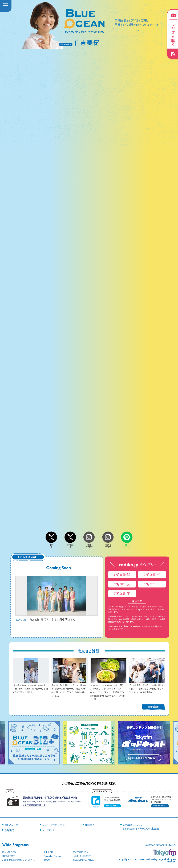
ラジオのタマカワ (81, 852)
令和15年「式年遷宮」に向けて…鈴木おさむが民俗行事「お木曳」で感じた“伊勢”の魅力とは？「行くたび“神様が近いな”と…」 (70, 689)
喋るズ (47, 860)
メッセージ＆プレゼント (53, 825)
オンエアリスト (49, 830)
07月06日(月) (122, 593)
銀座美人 (90, 825)
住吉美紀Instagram (108, 545)
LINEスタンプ (127, 545)
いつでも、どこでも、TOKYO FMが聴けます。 (89, 783)
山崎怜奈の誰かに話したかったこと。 (19, 860)
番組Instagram (89, 545)
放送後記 (9, 830)
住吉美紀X (70, 545)
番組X (51, 545)
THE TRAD (48, 852)
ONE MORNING (9, 852)
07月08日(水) (122, 584)
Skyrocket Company (53, 856)
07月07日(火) (152, 584)
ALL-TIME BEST (8, 856)
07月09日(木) (152, 575)
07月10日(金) (122, 575)
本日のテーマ (11, 825)
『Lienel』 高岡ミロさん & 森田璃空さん (56, 599)
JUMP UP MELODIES (82, 856)
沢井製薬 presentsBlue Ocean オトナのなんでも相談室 (141, 827)
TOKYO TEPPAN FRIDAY (84, 860)
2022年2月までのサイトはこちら (160, 845)
